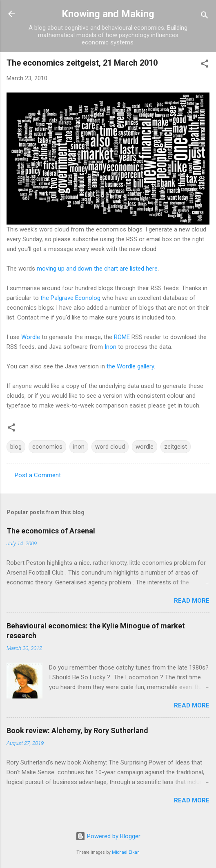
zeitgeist (176, 447)
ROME (122, 337)
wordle (145, 447)
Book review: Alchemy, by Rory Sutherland (77, 730)
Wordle (31, 337)
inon (79, 447)
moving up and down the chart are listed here (97, 269)
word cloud (110, 447)
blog (16, 447)
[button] (205, 65)
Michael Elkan (126, 852)
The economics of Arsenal (51, 531)
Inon (110, 347)
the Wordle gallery (130, 366)
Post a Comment (38, 475)
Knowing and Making (108, 14)
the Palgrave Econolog (70, 298)
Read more (192, 601)
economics (47, 447)
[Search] (205, 17)
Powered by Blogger (108, 836)
